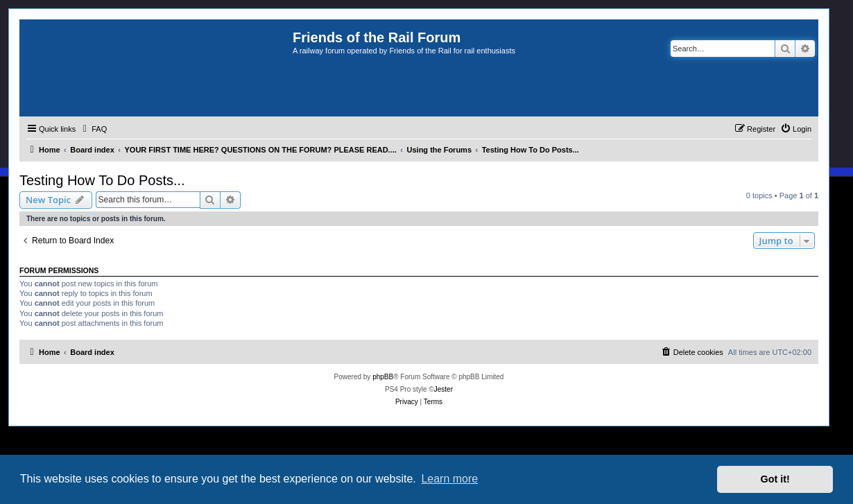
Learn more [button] (449, 479)
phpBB (383, 377)
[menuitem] (93, 129)
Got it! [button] (775, 479)
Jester (443, 389)
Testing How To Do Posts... (102, 180)
